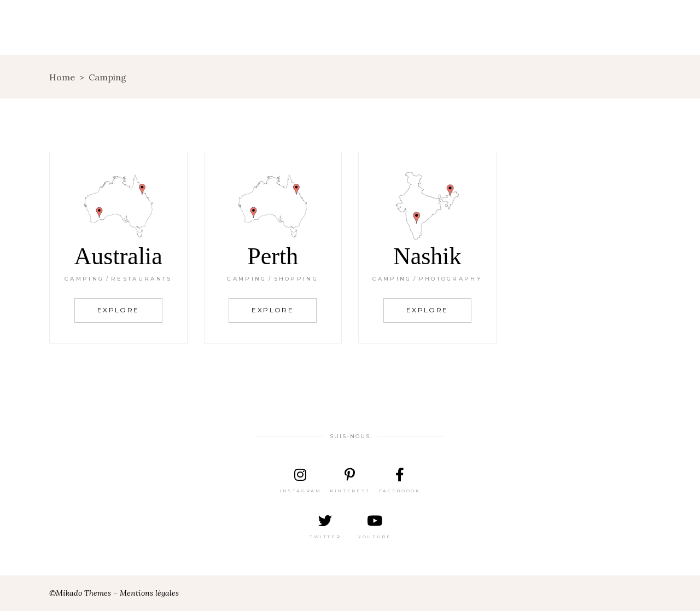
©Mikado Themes (80, 593)
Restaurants (141, 279)
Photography (451, 279)
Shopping (296, 279)
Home (62, 77)
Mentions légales (149, 593)
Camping (84, 279)
